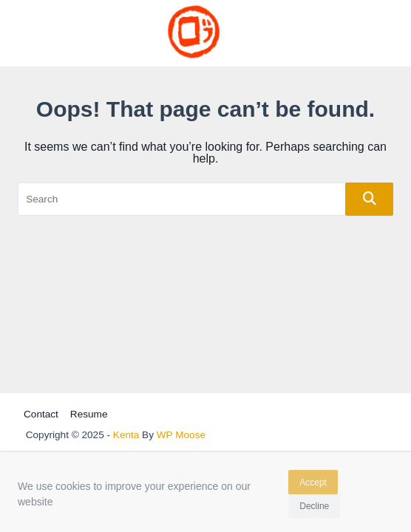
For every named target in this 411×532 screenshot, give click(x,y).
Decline (314, 509)
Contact (41, 414)
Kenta (126, 435)
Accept (313, 485)
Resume (89, 414)
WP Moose (181, 435)
